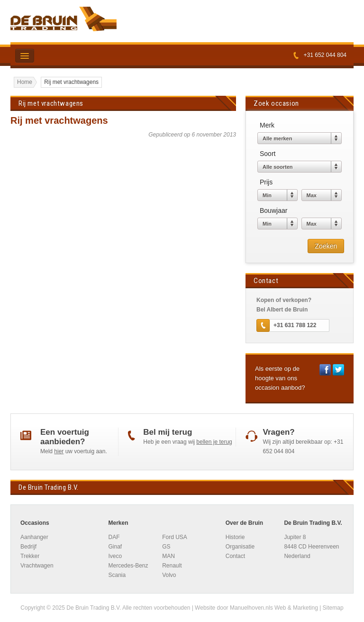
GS (166, 547)
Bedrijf (28, 547)
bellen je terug (214, 442)
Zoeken (328, 246)
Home (25, 82)
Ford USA (175, 537)
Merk (267, 125)
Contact (235, 556)
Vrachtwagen (37, 566)
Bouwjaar (273, 210)
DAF (114, 537)
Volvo (169, 575)
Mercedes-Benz (128, 566)
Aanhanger (34, 537)
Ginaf (115, 547)
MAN (168, 556)
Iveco (115, 556)
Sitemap (333, 608)
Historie (235, 537)
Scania (117, 575)
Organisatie (240, 547)
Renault (172, 566)
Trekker (30, 556)
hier (59, 451)
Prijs (266, 182)
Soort (268, 154)
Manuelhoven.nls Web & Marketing (274, 608)
